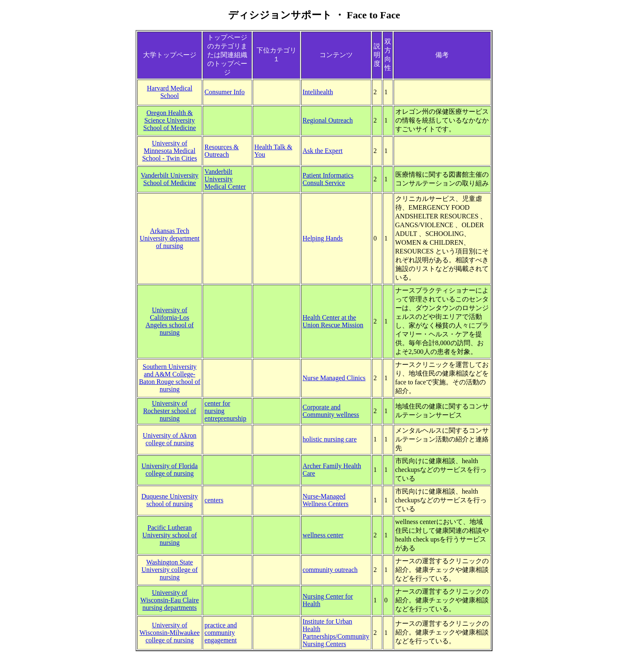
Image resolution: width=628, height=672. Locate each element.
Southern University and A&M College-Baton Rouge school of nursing (170, 378)
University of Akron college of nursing (170, 439)
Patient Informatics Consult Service (328, 179)
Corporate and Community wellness (331, 411)
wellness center (323, 535)
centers (214, 500)
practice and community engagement (221, 633)
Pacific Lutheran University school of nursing (170, 535)
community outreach (330, 570)
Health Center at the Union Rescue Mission (333, 321)
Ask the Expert (323, 151)
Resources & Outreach (221, 151)
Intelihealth (318, 92)
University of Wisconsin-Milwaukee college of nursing (170, 633)
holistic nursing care (330, 439)
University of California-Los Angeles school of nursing (170, 321)
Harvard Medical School (170, 92)
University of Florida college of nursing (170, 470)
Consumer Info (224, 92)
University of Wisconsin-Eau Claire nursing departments (170, 600)
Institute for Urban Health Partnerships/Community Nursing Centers (336, 633)
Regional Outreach (328, 120)
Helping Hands (323, 238)
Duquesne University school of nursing (170, 500)
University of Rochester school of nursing (170, 411)
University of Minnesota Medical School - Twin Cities (170, 151)
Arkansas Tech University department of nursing (170, 238)
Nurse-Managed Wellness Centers (326, 500)
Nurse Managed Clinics (334, 378)
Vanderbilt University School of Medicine (170, 179)
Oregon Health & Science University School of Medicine (170, 120)
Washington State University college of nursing (170, 570)
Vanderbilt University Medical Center (225, 179)
